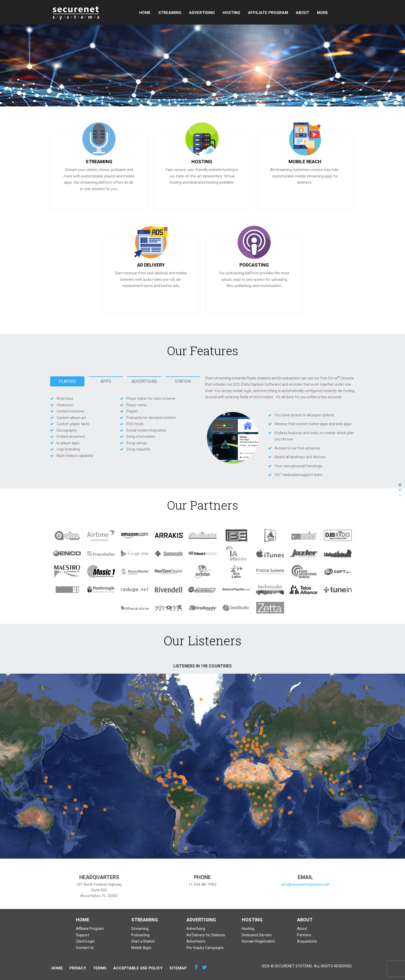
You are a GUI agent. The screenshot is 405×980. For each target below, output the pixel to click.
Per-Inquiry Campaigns (205, 948)
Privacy (78, 968)
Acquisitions (307, 941)
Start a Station (143, 941)
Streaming (169, 13)
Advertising (201, 13)
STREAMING (99, 162)
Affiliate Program (267, 13)
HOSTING (202, 162)
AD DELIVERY (151, 265)
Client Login (85, 941)
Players (67, 382)
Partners (304, 935)
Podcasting (140, 935)
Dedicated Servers (257, 935)
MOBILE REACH (305, 162)
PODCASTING (254, 265)
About (301, 13)
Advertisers (196, 941)
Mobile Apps (141, 948)
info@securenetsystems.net (305, 884)
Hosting (230, 13)
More (348, 13)
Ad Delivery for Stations (206, 935)
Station (183, 382)
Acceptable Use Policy (138, 968)
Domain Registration (258, 941)
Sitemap (178, 968)
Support (325, 13)
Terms (100, 968)
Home (144, 13)
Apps (106, 382)
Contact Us (85, 948)
